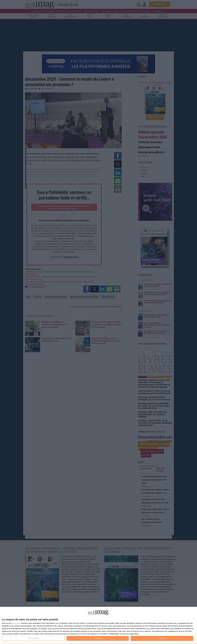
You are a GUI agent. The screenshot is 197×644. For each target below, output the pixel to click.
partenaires (16, 623)
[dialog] (98, 625)
